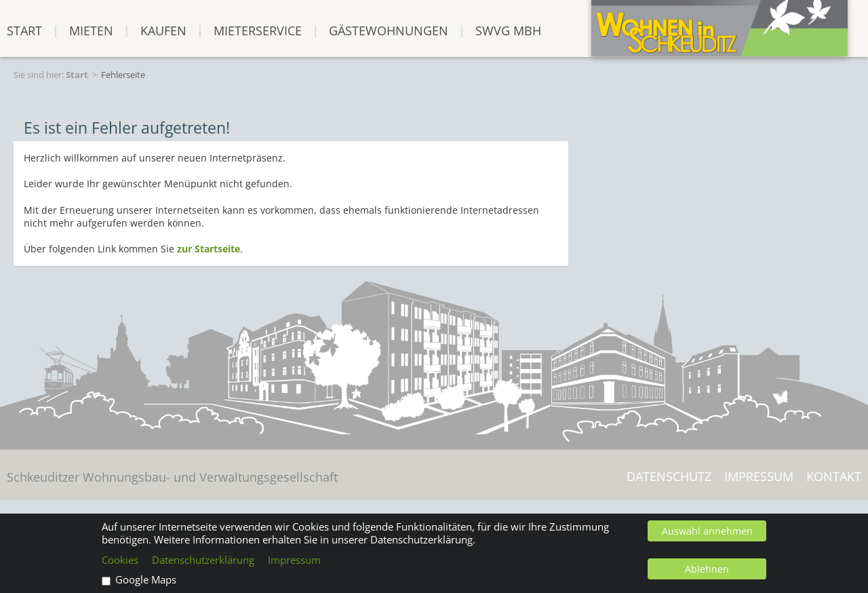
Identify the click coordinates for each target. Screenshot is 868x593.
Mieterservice (258, 30)
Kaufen (163, 30)
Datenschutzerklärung (203, 560)
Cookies (120, 560)
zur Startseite (209, 249)
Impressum (759, 477)
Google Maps (146, 580)
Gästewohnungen (389, 30)
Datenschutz (669, 477)
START (24, 30)
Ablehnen (707, 569)
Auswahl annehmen (707, 531)
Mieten (91, 30)
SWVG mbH (508, 30)
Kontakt (834, 477)
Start (77, 75)
